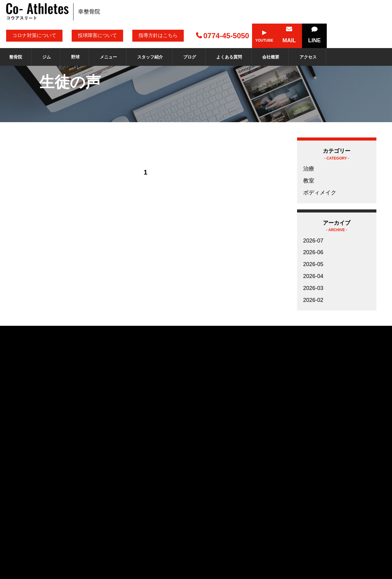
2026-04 (313, 276)
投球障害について (97, 35)
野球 (75, 57)
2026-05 (313, 264)
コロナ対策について (34, 35)
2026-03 (313, 288)
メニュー (108, 57)
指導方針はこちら (158, 35)
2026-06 (313, 252)
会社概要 (271, 57)
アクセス (308, 57)
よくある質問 (229, 57)
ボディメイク (320, 193)
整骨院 (16, 57)
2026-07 (313, 241)
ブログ (190, 57)
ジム (47, 57)
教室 (309, 181)
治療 (309, 169)
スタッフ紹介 (150, 57)
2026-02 (313, 300)
